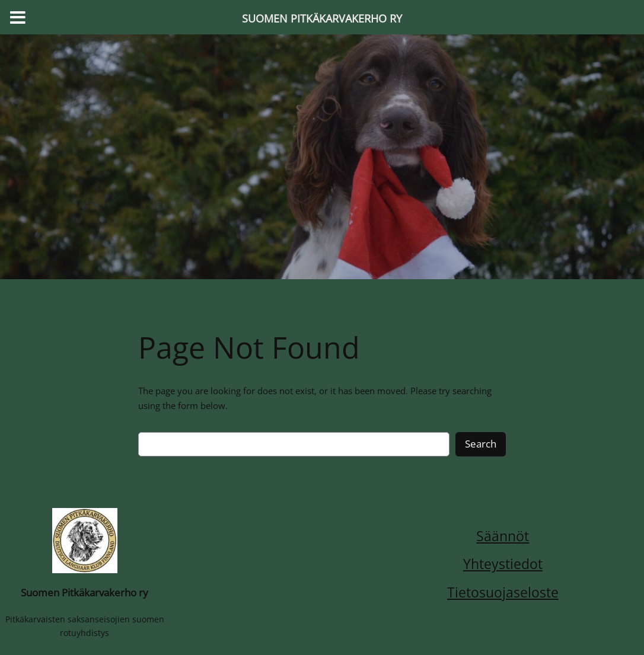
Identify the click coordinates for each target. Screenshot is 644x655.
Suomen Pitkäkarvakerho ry (85, 592)
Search (481, 444)
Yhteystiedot (503, 564)
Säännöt (503, 536)
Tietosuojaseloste (503, 592)
